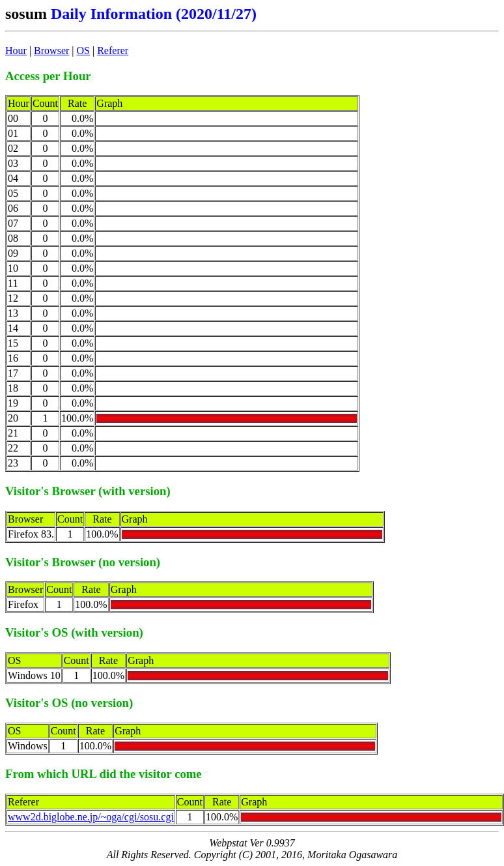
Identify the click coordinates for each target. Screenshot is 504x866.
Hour (16, 51)
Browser (51, 51)
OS (83, 51)
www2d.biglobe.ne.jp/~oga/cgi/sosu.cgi (91, 817)
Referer (113, 51)
